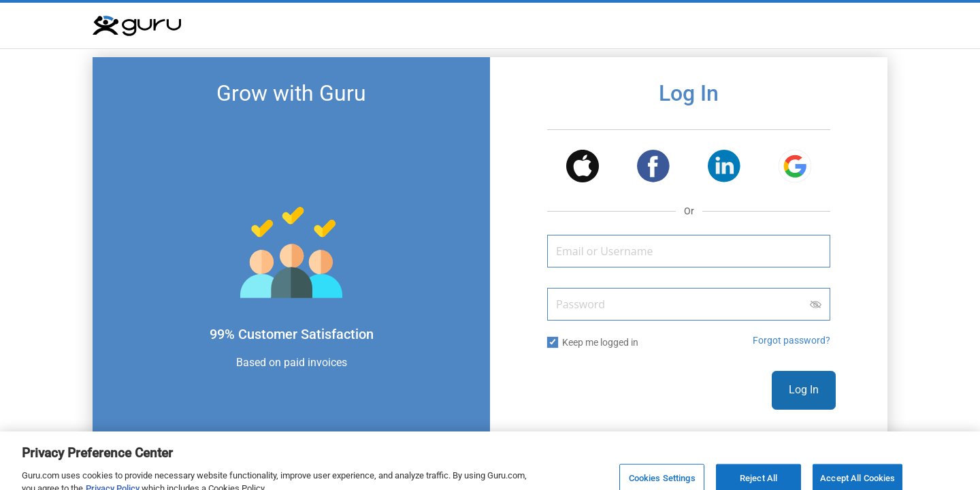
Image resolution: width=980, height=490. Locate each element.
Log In (804, 390)
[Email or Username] (689, 251)
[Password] (689, 304)
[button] (583, 168)
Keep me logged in (600, 342)
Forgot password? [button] (791, 340)
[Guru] (137, 26)
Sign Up (739, 437)
